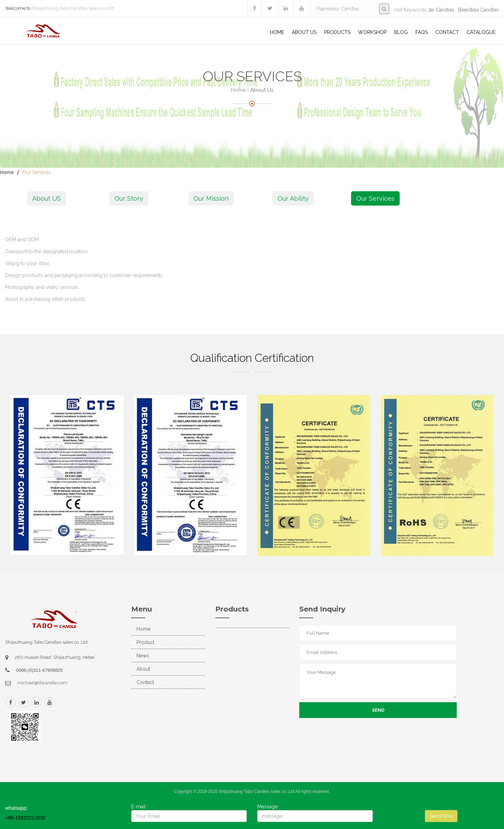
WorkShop (372, 32)
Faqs (422, 32)
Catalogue (481, 32)
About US (304, 32)
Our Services (375, 198)
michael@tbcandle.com (42, 683)
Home (277, 32)
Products (337, 32)
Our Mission (211, 198)
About (143, 669)
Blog (401, 32)
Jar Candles (441, 10)
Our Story (129, 198)
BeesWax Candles (478, 10)
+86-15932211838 (25, 818)
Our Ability (293, 198)
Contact (447, 32)
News (143, 656)
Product (145, 642)
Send (378, 710)
